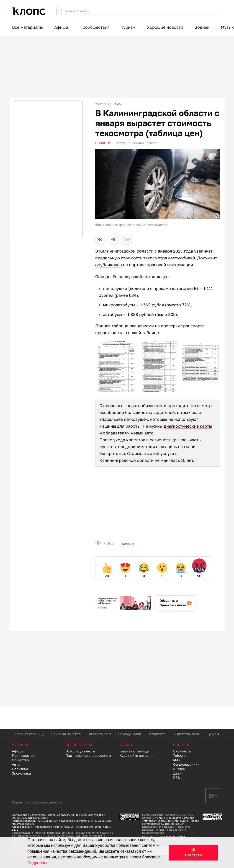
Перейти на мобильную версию (37, 802)
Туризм (128, 27)
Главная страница (30, 734)
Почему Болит (130, 734)
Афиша (61, 27)
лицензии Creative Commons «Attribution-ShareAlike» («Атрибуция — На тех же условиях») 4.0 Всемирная (170, 821)
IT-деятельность (186, 734)
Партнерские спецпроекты (88, 755)
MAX (177, 760)
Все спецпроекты (80, 751)
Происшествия (95, 27)
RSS (177, 778)
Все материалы (27, 27)
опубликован (109, 265)
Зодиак (202, 27)
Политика (20, 769)
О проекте (157, 734)
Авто (16, 764)
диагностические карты (188, 426)
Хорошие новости (165, 27)
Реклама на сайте (66, 734)
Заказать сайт (99, 734)
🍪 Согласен (193, 852)
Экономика (21, 773)
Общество (20, 760)
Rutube (179, 769)
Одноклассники (186, 764)
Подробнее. (39, 863)
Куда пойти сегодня (136, 755)
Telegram (181, 755)
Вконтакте (182, 751)
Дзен (177, 773)
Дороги (129, 543)
